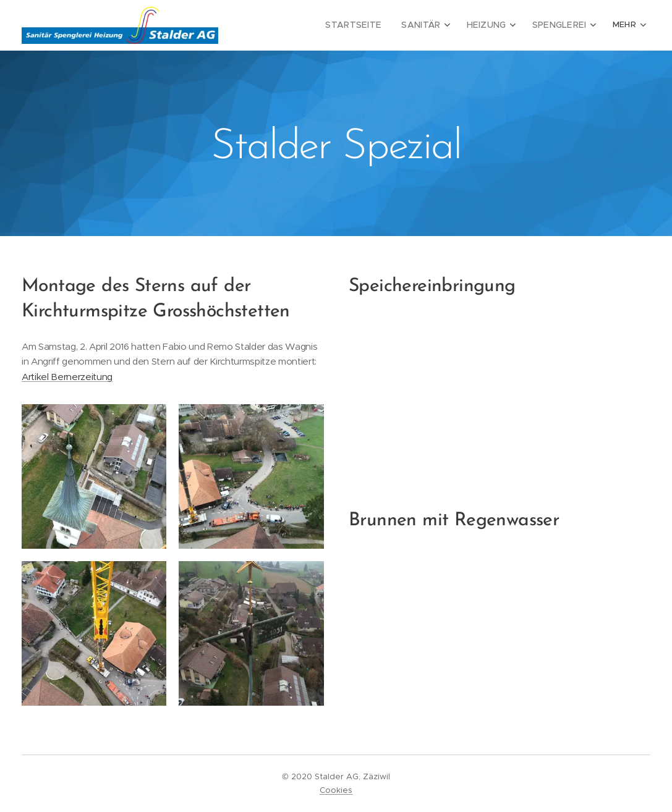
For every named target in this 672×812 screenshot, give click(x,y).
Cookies (336, 790)
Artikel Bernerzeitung (67, 377)
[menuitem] (300, 25)
